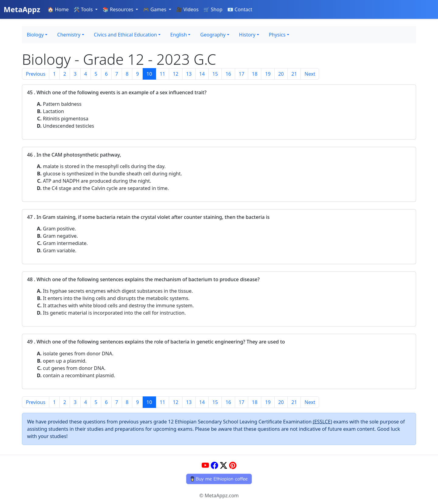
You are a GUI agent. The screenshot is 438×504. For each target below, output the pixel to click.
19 (268, 74)
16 (228, 74)
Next (310, 74)
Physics (277, 35)
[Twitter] (224, 465)
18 (255, 74)
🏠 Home (58, 9)
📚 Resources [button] (118, 9)
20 (281, 74)
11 (162, 74)
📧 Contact (240, 9)
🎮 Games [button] (155, 9)
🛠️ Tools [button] (84, 9)
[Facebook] (214, 465)
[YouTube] (205, 465)
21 (294, 74)
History (247, 35)
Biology (35, 35)
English (179, 35)
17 (242, 74)
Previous (36, 74)
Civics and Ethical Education (125, 35)
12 (176, 74)
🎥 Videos (187, 9)
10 (149, 74)
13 (189, 74)
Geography (213, 35)
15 (215, 74)
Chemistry (69, 35)
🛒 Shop (213, 9)
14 (202, 74)
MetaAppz (22, 9)
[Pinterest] (233, 465)
